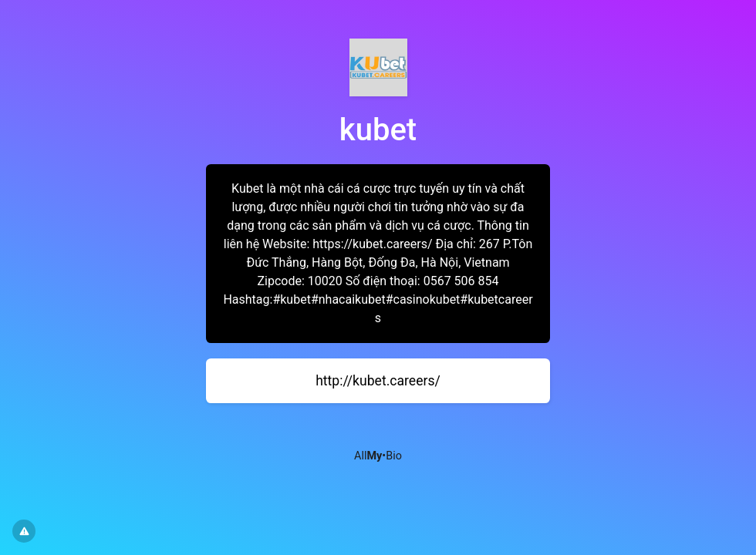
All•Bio (378, 456)
